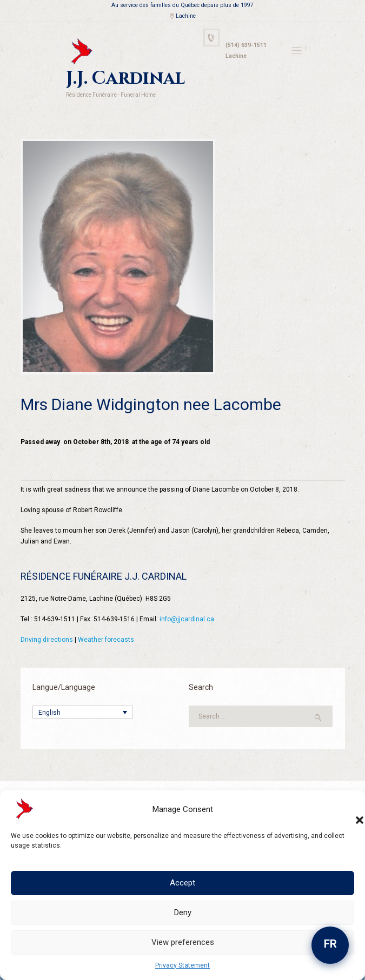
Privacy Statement (182, 965)
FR (330, 944)
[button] (349, 809)
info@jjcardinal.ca (187, 619)
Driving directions (47, 640)
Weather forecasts (106, 640)
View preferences (183, 942)
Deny (183, 912)
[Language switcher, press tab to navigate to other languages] (83, 712)
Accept (182, 883)
